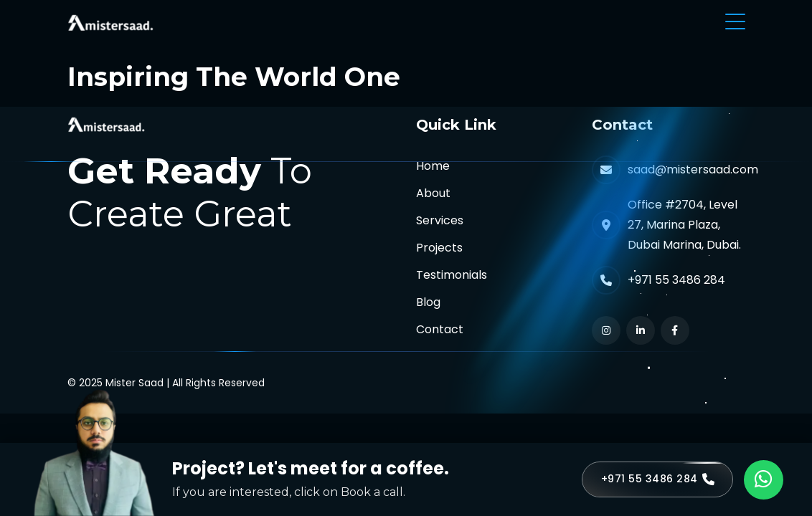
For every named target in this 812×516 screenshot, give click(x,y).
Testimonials (452, 275)
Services (440, 220)
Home (433, 166)
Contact (440, 329)
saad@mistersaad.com (693, 169)
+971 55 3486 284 (676, 280)
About (433, 193)
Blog (428, 302)
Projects (439, 248)
